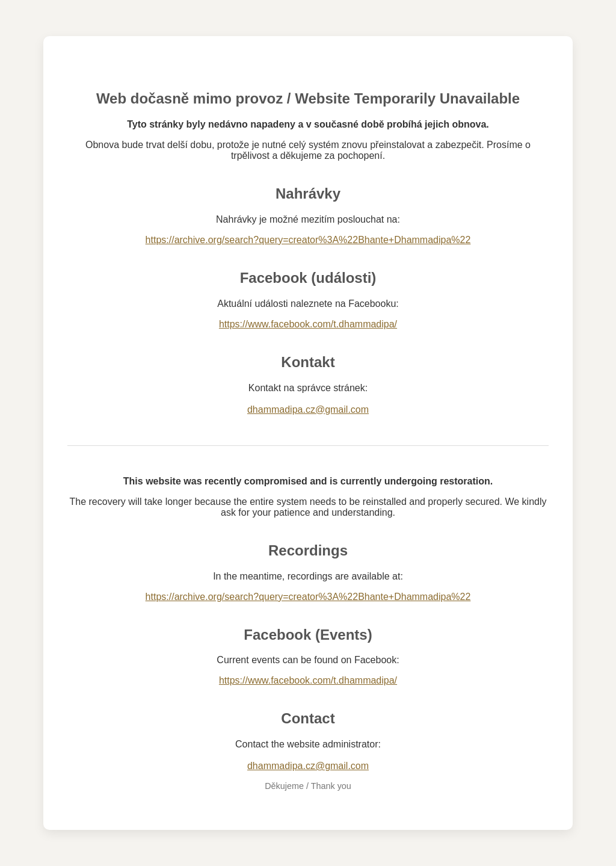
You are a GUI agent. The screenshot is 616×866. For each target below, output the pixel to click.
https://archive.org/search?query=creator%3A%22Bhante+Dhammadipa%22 (308, 240)
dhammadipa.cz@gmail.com (308, 410)
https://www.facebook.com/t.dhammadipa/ (308, 324)
